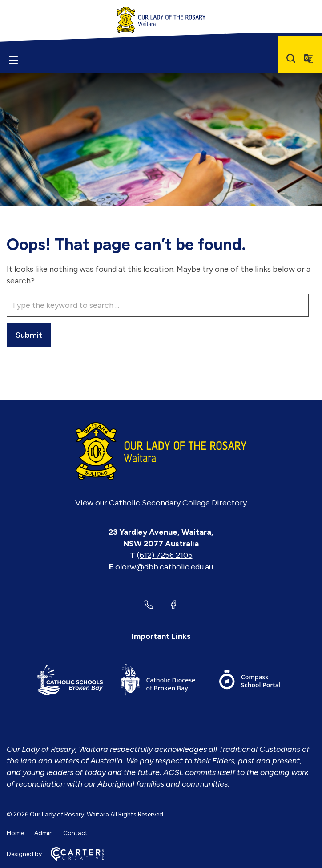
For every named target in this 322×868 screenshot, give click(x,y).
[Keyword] (158, 305)
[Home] (161, 451)
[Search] (291, 58)
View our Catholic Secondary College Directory (161, 503)
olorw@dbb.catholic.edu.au (164, 567)
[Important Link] (70, 681)
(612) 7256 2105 (165, 555)
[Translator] (309, 58)
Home (15, 833)
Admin (44, 833)
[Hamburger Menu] (13, 60)
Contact (75, 833)
